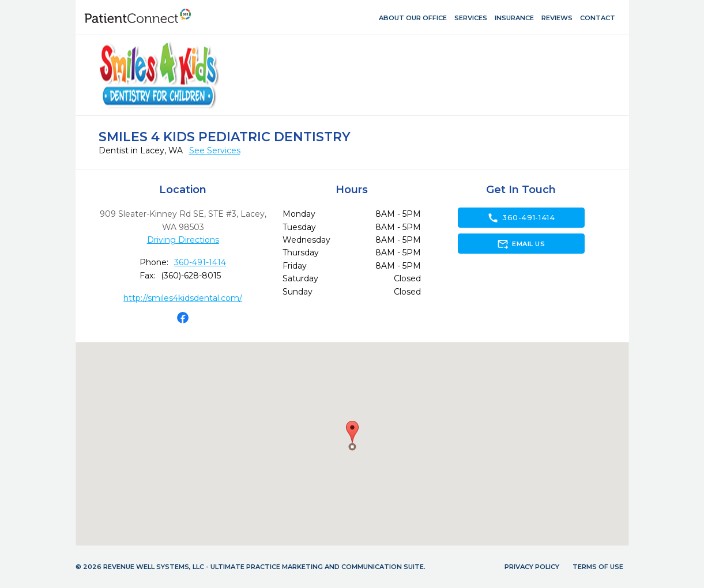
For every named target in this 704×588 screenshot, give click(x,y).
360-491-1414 (200, 262)
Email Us (521, 244)
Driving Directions (183, 240)
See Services (215, 150)
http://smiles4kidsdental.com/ (183, 298)
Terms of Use (598, 567)
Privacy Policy (532, 567)
